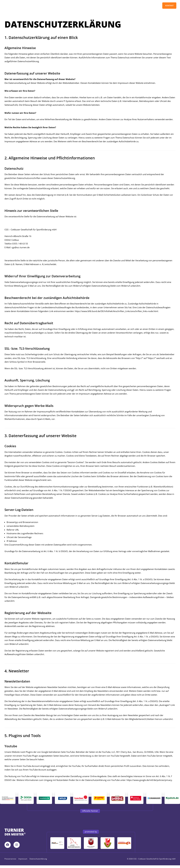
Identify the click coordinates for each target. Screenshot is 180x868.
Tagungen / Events (125, 6)
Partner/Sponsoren (74, 6)
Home (28, 6)
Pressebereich (146, 6)
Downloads (94, 6)
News (108, 6)
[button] (90, 814)
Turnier (54, 6)
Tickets (40, 6)
